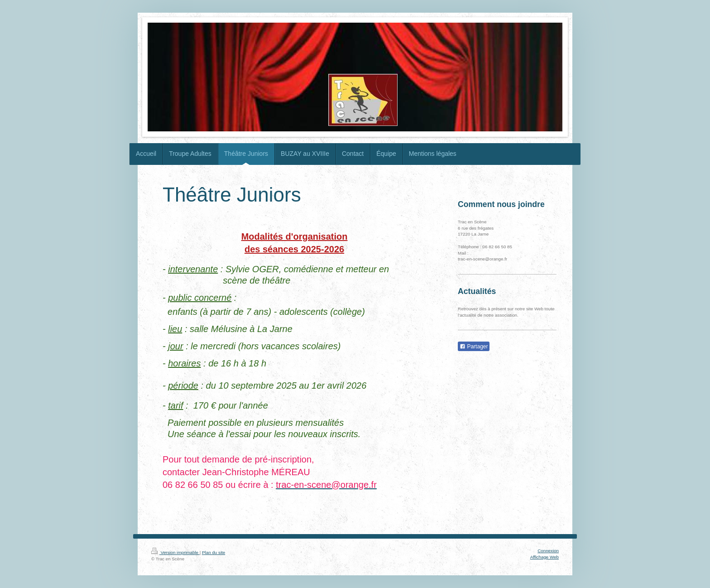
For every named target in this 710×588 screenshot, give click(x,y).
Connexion (548, 551)
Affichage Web (544, 557)
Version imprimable (175, 552)
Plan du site (213, 552)
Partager (474, 347)
